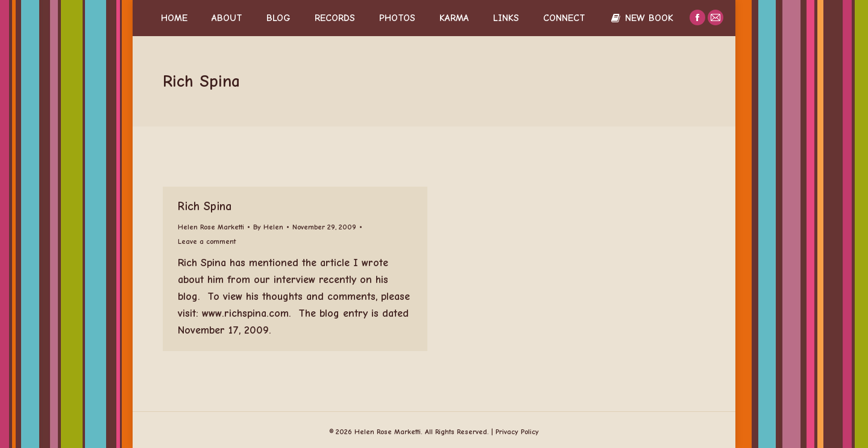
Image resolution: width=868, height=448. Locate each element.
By (268, 227)
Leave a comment (207, 241)
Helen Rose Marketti (211, 227)
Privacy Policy (517, 432)
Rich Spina (205, 206)
